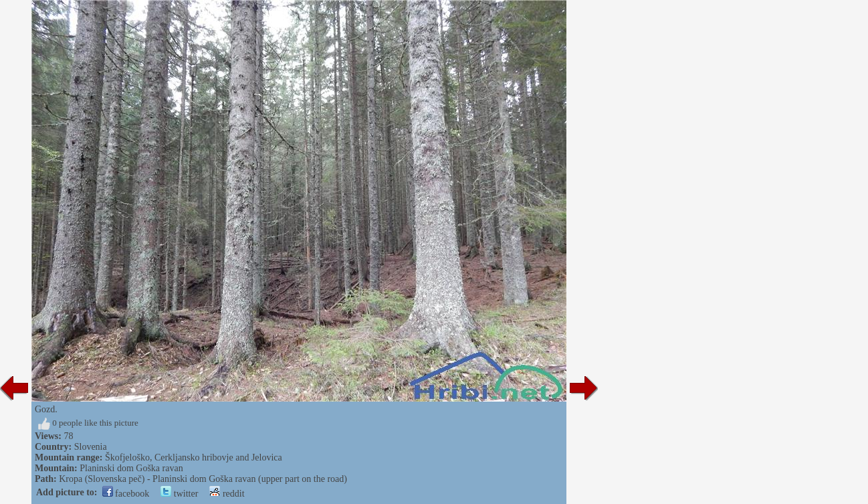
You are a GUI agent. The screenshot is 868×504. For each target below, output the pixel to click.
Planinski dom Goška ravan (131, 468)
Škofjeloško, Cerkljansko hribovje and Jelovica (194, 457)
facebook (126, 494)
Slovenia (91, 447)
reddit (227, 494)
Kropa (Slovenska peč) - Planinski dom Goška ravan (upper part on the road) (203, 479)
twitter (179, 494)
